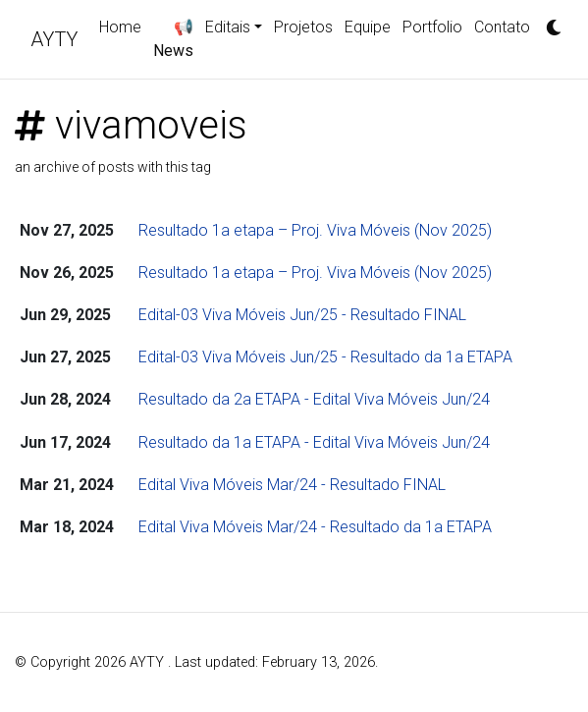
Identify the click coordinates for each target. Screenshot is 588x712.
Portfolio (432, 27)
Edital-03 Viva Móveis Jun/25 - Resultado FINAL (302, 315)
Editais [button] (228, 27)
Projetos (303, 27)
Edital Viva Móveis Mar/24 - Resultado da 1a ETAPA (315, 527)
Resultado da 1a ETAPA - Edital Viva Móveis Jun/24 (314, 442)
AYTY (54, 39)
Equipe (368, 27)
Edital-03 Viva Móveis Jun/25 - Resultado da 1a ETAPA (325, 357)
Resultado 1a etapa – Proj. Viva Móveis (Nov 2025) (315, 230)
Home (120, 27)
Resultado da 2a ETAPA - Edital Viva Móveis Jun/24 (314, 399)
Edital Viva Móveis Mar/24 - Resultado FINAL (292, 485)
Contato (502, 27)
